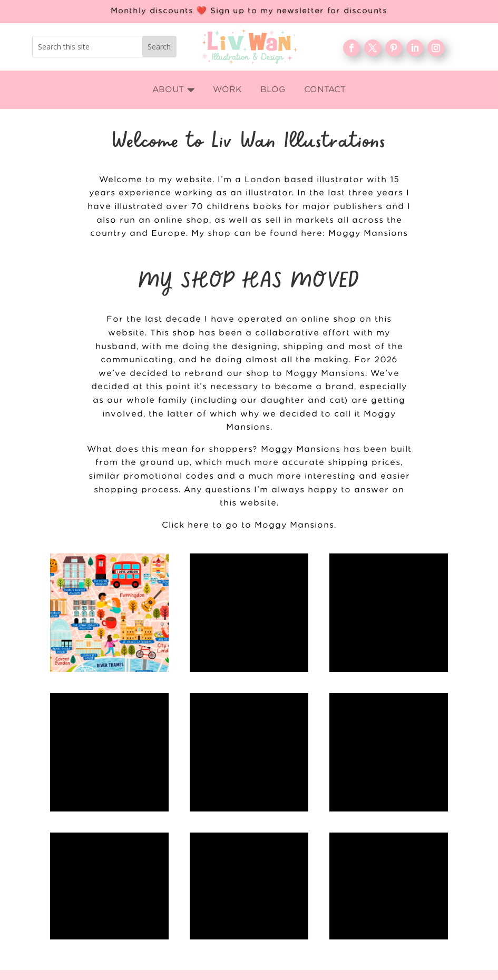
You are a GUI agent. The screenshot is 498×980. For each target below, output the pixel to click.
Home (367, 860)
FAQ (367, 928)
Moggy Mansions (368, 234)
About (367, 894)
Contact (367, 945)
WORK (367, 877)
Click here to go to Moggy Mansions (248, 525)
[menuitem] (174, 90)
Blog (367, 911)
